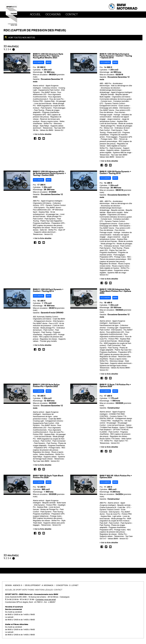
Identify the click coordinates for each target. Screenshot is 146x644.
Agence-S (18, 585)
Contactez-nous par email (46, 600)
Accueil (35, 14)
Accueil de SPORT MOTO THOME (20, 590)
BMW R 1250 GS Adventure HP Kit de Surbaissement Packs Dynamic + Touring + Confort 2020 (49, 173)
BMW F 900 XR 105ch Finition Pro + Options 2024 (116, 477)
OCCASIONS (53, 14)
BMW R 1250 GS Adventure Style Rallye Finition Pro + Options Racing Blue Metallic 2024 (48, 56)
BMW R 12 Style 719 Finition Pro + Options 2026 (115, 385)
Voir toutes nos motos (21, 38)
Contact (72, 14)
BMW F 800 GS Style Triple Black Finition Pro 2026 (48, 477)
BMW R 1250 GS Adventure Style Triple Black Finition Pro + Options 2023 (115, 291)
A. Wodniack (48, 585)
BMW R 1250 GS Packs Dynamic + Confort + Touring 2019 (115, 172)
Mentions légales (44, 590)
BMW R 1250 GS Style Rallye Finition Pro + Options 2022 (46, 385)
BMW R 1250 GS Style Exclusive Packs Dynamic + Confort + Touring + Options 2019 (116, 56)
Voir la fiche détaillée (43, 134)
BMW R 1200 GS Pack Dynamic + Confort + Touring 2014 (48, 290)
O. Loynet (74, 585)
